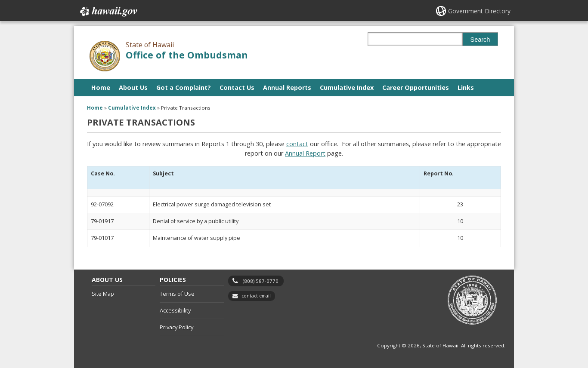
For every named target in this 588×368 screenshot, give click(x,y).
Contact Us (237, 87)
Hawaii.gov (108, 12)
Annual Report (305, 153)
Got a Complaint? (184, 87)
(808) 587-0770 (261, 281)
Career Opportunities (416, 87)
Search (480, 40)
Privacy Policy (176, 327)
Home (101, 87)
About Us (133, 87)
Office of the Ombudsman (187, 55)
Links (466, 87)
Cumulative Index (347, 87)
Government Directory (479, 11)
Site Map (103, 294)
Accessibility (175, 310)
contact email (256, 296)
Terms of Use (177, 294)
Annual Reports (287, 87)
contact (297, 144)
